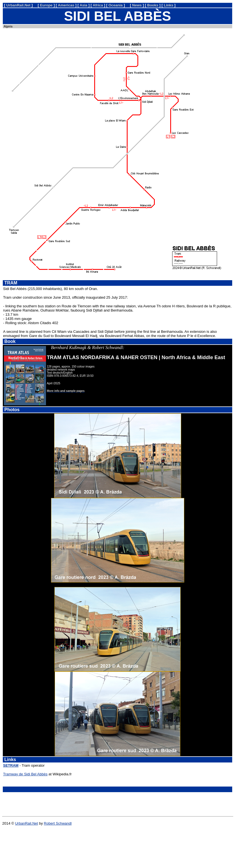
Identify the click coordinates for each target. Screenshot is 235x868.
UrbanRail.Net (27, 823)
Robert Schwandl (58, 823)
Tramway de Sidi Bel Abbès (25, 774)
